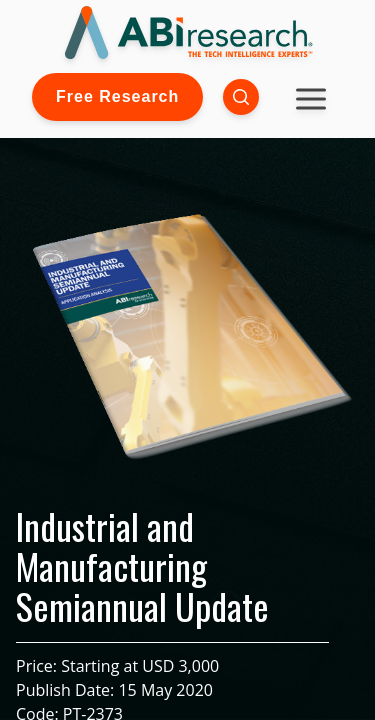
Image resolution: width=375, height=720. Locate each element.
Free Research (117, 96)
